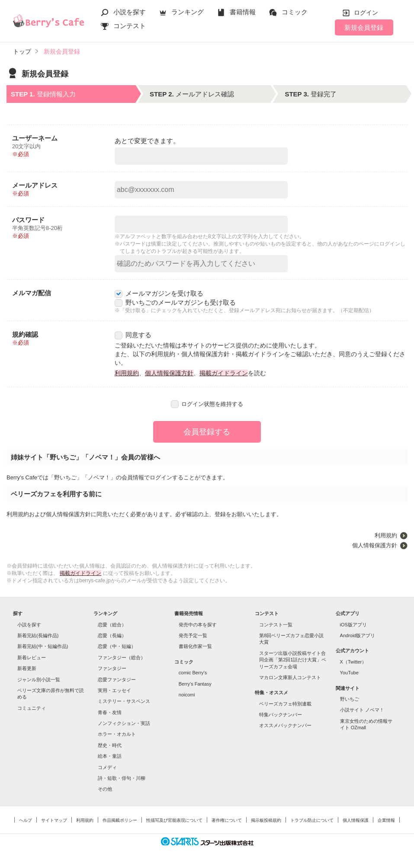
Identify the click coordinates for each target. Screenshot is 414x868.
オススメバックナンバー (285, 725)
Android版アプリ (358, 635)
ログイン (366, 13)
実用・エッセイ (114, 690)
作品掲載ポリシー (120, 820)
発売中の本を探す (198, 625)
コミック (295, 12)
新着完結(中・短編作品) (43, 646)
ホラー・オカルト (117, 734)
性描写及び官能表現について (174, 820)
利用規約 (127, 373)
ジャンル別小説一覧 (39, 680)
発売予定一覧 (193, 635)
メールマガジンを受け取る (159, 293)
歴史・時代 (110, 745)
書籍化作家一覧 (195, 646)
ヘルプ (26, 820)
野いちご (350, 699)
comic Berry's (193, 673)
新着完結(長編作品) (38, 635)
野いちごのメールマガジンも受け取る (175, 302)
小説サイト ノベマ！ (362, 710)
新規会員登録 (364, 27)
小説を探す (130, 12)
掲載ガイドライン (224, 373)
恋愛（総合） (112, 625)
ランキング (188, 12)
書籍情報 (243, 12)
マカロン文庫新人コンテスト (290, 677)
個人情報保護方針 (169, 373)
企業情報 (386, 820)
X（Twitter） (353, 662)
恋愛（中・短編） (117, 646)
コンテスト (130, 26)
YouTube (349, 673)
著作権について (227, 820)
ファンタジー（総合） (122, 657)
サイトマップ (54, 820)
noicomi (187, 695)
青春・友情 (110, 712)
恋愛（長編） (112, 635)
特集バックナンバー (281, 715)
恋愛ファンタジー (117, 680)
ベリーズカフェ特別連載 (285, 704)
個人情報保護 (356, 820)
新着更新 (27, 668)
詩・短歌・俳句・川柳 (122, 778)
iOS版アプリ (353, 625)
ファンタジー (112, 668)
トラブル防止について (312, 820)
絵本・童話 (110, 756)
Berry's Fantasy (195, 684)
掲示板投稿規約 (266, 820)
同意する (133, 335)
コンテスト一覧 (276, 625)
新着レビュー (32, 657)
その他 (105, 789)
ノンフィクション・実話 (124, 723)
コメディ (107, 767)
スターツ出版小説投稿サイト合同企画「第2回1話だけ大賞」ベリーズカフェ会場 (293, 660)
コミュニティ (32, 708)
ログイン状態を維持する (207, 404)
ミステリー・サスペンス (124, 701)
